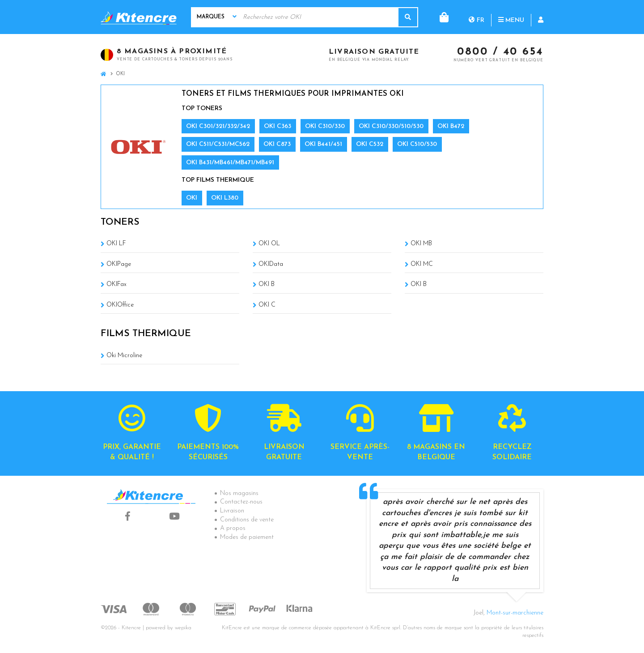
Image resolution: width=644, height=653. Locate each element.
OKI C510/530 (417, 144)
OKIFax (117, 284)
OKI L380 (225, 198)
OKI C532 (370, 144)
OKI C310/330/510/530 (391, 126)
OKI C (267, 305)
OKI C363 (278, 126)
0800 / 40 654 (500, 52)
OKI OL (269, 244)
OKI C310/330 (325, 126)
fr (440, 17)
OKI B (267, 284)
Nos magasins (239, 493)
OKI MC (422, 264)
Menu (475, 17)
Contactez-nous (241, 502)
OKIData (271, 264)
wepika (183, 628)
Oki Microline (124, 356)
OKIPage (119, 264)
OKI (192, 198)
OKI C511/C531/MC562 (218, 144)
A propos (233, 528)
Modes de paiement (247, 537)
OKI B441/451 (323, 144)
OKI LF (116, 244)
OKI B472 (451, 126)
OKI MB (421, 244)
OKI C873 (277, 144)
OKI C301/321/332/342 (218, 126)
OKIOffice (120, 305)
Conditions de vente (247, 520)
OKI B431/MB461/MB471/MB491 (230, 163)
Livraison (232, 511)
